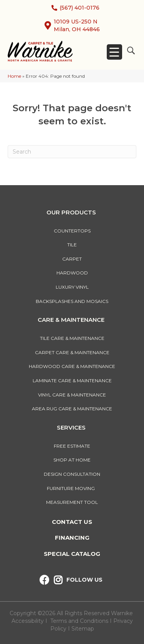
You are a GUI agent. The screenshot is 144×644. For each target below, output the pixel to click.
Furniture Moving (72, 488)
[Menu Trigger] (114, 52)
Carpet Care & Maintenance (72, 352)
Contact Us (72, 522)
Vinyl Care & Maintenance (72, 395)
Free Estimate (72, 446)
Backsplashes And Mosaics (72, 301)
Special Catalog (72, 554)
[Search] (72, 152)
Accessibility (28, 621)
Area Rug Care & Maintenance (72, 409)
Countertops (72, 231)
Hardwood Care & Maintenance (72, 366)
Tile (72, 245)
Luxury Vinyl (72, 287)
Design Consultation (72, 474)
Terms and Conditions (79, 621)
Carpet (72, 259)
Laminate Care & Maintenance (72, 381)
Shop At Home (72, 460)
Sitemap (83, 629)
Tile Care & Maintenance (72, 338)
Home (14, 76)
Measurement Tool (72, 502)
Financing (72, 538)
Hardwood (72, 273)
